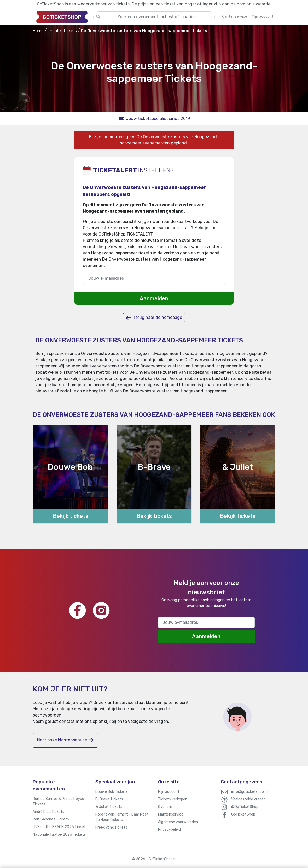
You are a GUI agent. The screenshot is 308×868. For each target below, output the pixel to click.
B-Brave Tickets (109, 799)
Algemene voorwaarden (178, 822)
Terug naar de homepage (154, 318)
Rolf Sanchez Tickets (51, 819)
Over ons (165, 807)
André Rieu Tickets (48, 812)
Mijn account (169, 792)
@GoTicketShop (245, 807)
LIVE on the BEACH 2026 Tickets (60, 827)
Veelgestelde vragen (248, 799)
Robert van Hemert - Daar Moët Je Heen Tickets (122, 817)
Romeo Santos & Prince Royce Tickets (58, 801)
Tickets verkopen (173, 799)
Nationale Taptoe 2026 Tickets (59, 834)
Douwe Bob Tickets (112, 792)
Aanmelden (154, 298)
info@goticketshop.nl (249, 792)
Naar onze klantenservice (65, 740)
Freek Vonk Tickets (111, 827)
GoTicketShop (243, 814)
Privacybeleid (169, 829)
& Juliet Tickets (109, 807)
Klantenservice (171, 814)
